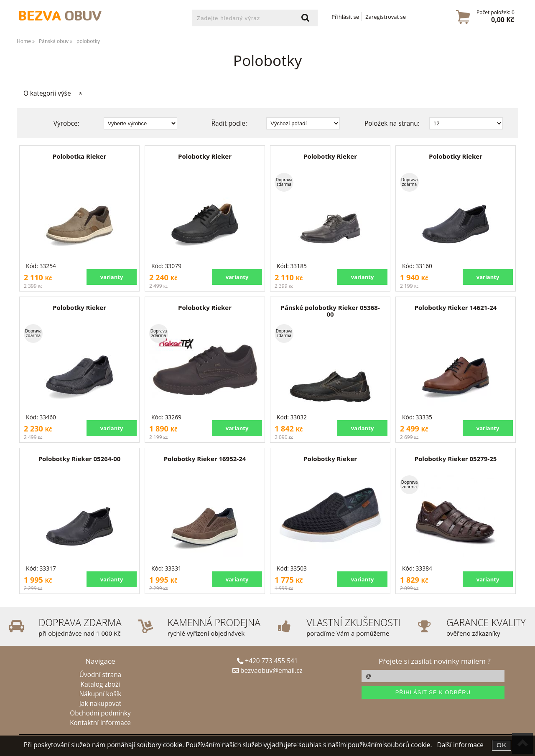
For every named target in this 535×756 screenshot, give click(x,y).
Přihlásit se (345, 17)
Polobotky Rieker (205, 156)
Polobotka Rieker (79, 156)
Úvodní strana (100, 675)
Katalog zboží (100, 684)
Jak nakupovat (100, 704)
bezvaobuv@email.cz (267, 671)
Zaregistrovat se (386, 17)
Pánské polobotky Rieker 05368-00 (330, 311)
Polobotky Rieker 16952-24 (205, 459)
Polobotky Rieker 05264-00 (80, 459)
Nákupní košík (101, 694)
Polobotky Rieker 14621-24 (456, 307)
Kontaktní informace (100, 723)
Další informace (460, 745)
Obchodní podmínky (100, 713)
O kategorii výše (47, 93)
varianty (112, 277)
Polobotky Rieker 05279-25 (456, 459)
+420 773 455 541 (267, 661)
